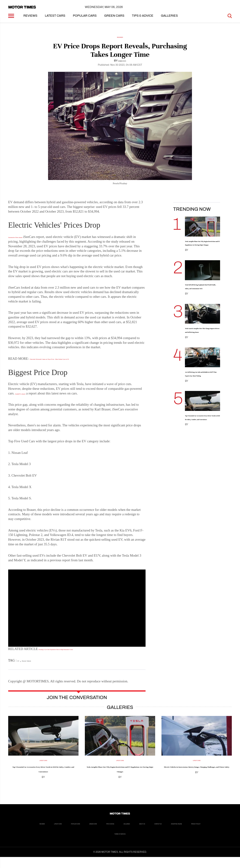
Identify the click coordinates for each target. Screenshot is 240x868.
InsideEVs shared (27, 398)
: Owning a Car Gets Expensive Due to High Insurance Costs (79, 653)
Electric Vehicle (35, 665)
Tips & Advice (143, 20)
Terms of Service (178, 845)
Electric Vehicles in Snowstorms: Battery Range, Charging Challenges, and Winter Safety (197, 775)
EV (20, 665)
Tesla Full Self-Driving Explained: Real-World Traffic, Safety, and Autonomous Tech (201, 305)
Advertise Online (111, 845)
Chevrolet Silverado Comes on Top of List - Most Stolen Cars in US (76, 363)
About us (56, 845)
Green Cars (114, 20)
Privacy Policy (145, 845)
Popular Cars (85, 20)
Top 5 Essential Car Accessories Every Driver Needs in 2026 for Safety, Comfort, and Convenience (202, 460)
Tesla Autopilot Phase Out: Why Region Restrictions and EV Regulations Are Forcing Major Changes (202, 252)
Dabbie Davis (122, 65)
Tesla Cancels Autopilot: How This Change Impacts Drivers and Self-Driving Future (202, 356)
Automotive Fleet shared (25, 241)
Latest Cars (55, 20)
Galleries (169, 20)
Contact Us (81, 845)
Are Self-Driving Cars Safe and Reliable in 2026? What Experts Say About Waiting (202, 407)
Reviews (30, 20)
